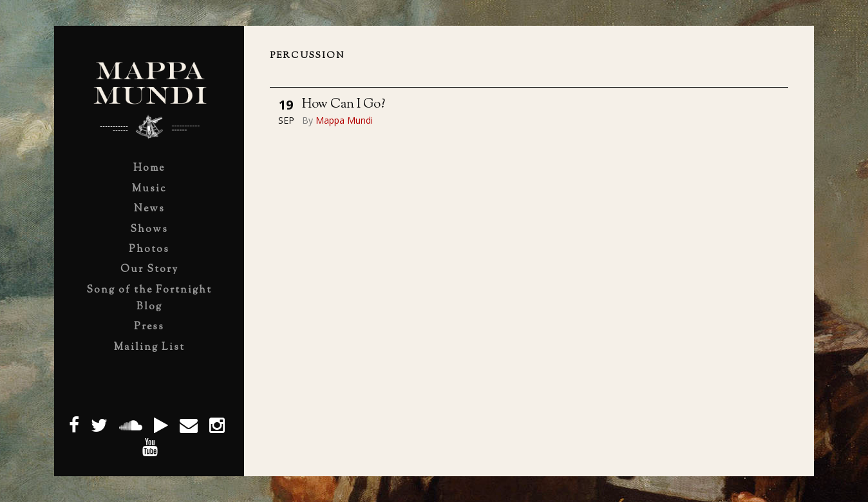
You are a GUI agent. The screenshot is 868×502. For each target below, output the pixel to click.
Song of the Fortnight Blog (149, 299)
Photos (149, 250)
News (149, 209)
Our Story (149, 270)
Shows (149, 230)
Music (149, 189)
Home (149, 169)
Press (149, 327)
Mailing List (149, 348)
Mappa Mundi (344, 120)
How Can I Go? (344, 105)
